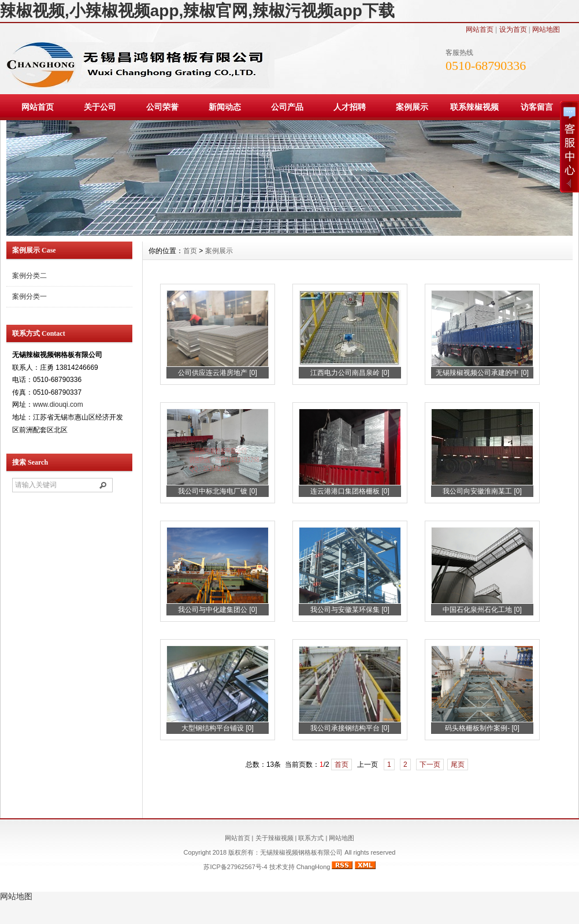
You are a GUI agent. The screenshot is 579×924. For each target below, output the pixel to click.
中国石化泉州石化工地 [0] (482, 610)
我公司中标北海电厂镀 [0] (218, 491)
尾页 (458, 765)
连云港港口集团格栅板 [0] (350, 491)
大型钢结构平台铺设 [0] (218, 728)
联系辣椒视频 (474, 107)
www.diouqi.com (58, 405)
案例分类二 (29, 276)
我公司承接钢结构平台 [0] (350, 728)
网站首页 (480, 29)
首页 (190, 251)
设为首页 (513, 29)
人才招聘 (350, 107)
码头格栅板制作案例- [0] (482, 728)
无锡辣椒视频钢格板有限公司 (302, 852)
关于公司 (100, 107)
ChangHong (313, 867)
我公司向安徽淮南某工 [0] (482, 491)
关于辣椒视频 (274, 838)
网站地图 (546, 29)
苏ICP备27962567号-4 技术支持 (250, 867)
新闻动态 (225, 107)
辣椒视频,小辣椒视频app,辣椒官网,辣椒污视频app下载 (197, 11)
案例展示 (412, 107)
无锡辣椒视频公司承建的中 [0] (482, 373)
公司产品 (287, 107)
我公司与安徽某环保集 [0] (350, 610)
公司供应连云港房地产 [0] (218, 373)
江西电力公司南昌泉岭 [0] (350, 373)
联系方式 (311, 838)
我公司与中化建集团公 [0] (218, 610)
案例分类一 (29, 296)
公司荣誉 (162, 107)
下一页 (430, 765)
